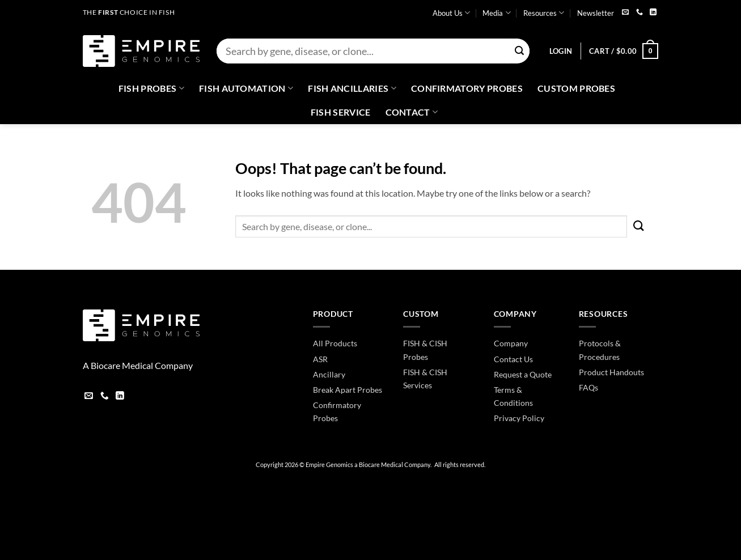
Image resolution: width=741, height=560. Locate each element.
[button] (561, 51)
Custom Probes (576, 88)
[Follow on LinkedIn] (653, 13)
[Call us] (640, 13)
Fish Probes (151, 88)
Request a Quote (523, 374)
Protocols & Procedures (600, 350)
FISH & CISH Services (425, 379)
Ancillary (329, 374)
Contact (412, 112)
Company (511, 343)
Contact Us (513, 359)
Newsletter (596, 13)
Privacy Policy (519, 418)
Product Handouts (611, 372)
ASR (320, 359)
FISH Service (341, 112)
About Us (451, 13)
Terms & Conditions (513, 396)
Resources (544, 13)
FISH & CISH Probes (425, 350)
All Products (335, 343)
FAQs (588, 387)
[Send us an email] (625, 13)
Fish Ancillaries (352, 88)
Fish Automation (246, 88)
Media (496, 13)
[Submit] (520, 51)
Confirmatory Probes (467, 88)
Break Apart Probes (348, 390)
